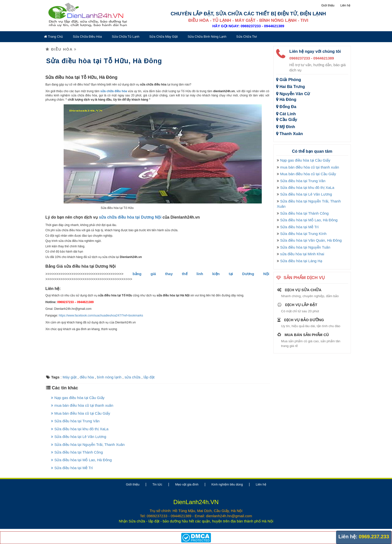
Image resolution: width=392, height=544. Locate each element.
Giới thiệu (328, 5)
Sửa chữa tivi (247, 37)
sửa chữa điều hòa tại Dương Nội (130, 217)
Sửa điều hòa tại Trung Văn (75, 421)
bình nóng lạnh (109, 377)
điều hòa (87, 377)
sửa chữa (132, 377)
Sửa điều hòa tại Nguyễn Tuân (305, 247)
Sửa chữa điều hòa (87, 37)
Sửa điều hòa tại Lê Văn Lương (78, 437)
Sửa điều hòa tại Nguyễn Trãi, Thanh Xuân (88, 444)
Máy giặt (70, 377)
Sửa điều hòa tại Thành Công (77, 452)
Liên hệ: (348, 537)
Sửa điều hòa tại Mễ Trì (72, 468)
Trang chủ (53, 37)
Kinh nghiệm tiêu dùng (227, 484)
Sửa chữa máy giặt (164, 37)
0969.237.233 (374, 537)
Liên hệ (345, 5)
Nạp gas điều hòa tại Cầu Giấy (78, 398)
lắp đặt (149, 377)
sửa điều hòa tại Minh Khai (302, 254)
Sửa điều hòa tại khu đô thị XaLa (80, 429)
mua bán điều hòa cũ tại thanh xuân (82, 405)
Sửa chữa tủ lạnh (125, 37)
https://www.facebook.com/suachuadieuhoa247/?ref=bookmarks (101, 315)
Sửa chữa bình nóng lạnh (207, 37)
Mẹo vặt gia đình (187, 484)
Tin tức (157, 484)
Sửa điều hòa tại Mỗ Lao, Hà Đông (81, 460)
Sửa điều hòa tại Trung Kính (303, 234)
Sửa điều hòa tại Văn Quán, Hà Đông (311, 240)
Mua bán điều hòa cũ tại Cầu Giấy (81, 413)
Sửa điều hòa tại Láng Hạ (301, 261)
